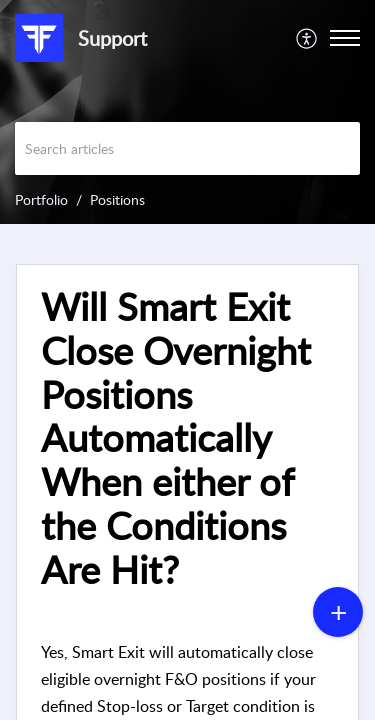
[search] (187, 148)
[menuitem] (307, 38)
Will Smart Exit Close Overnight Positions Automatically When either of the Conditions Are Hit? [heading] (176, 438)
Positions (117, 199)
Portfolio (41, 199)
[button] (307, 38)
